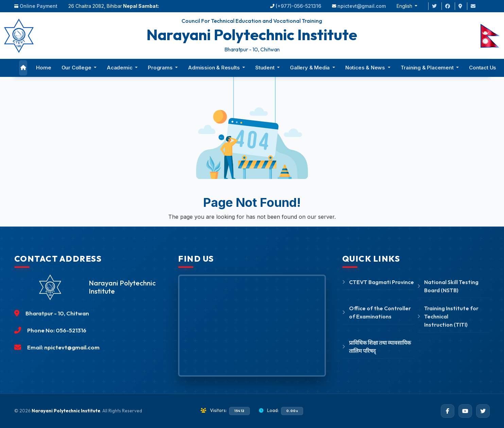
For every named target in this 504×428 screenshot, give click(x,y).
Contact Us (483, 68)
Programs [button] (161, 68)
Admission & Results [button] (214, 68)
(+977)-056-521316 (298, 6)
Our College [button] (77, 68)
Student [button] (265, 68)
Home (44, 68)
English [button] (405, 6)
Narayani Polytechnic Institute (66, 411)
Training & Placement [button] (428, 68)
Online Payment (39, 6)
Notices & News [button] (366, 68)
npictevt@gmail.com (362, 6)
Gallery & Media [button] (310, 68)
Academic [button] (120, 68)
